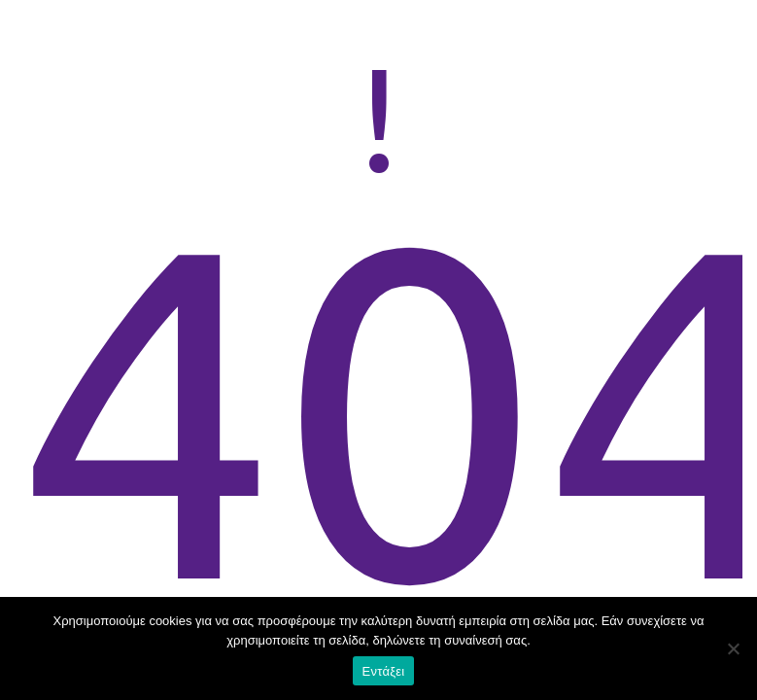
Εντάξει (384, 671)
